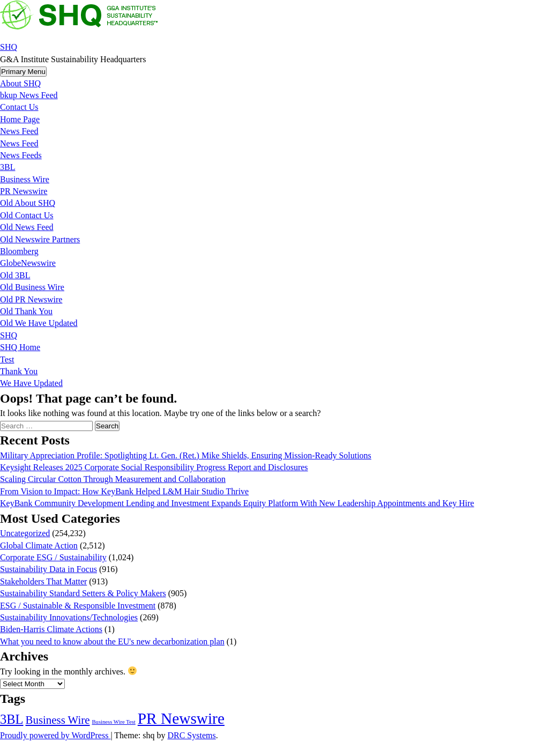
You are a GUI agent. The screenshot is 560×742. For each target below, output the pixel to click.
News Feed (19, 131)
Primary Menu (23, 72)
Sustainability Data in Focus (48, 569)
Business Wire (25, 179)
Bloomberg (19, 251)
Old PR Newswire (31, 299)
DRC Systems (191, 735)
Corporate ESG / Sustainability (53, 557)
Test (7, 359)
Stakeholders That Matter (43, 581)
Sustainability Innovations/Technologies (69, 617)
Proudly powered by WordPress (55, 735)
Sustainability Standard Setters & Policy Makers (83, 593)
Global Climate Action (39, 546)
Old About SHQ (28, 203)
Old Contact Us (27, 215)
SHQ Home (20, 347)
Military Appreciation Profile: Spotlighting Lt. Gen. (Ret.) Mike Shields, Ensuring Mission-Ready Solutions (186, 455)
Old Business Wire (32, 287)
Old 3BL (15, 275)
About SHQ (20, 83)
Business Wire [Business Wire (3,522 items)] (58, 720)
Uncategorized (25, 533)
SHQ (9, 47)
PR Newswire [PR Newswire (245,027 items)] (181, 718)
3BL (8, 167)
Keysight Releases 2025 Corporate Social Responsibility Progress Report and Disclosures (154, 467)
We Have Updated (31, 383)
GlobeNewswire (28, 263)
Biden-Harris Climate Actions (51, 629)
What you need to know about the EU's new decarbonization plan (112, 641)
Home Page (20, 119)
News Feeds (21, 155)
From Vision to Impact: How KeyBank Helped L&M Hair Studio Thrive (124, 491)
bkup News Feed (29, 95)
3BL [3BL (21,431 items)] (12, 719)
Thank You (19, 371)
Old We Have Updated (39, 323)
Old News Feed (27, 227)
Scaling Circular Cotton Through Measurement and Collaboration (113, 479)
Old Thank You (26, 311)
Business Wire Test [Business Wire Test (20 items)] (113, 722)
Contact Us (19, 107)
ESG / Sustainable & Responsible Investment (78, 606)
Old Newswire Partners (40, 239)
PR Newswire (24, 191)
